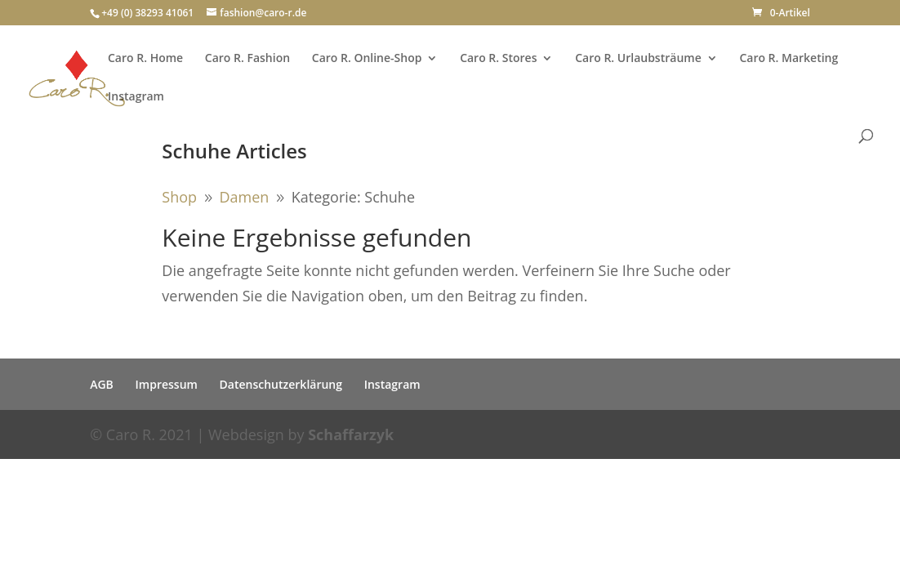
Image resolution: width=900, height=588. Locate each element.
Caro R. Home (145, 59)
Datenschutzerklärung (281, 384)
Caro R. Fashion (247, 59)
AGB (102, 384)
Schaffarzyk (351, 434)
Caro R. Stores (498, 59)
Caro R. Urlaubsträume (638, 59)
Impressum (167, 384)
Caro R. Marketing (789, 59)
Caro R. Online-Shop (367, 59)
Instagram (136, 97)
